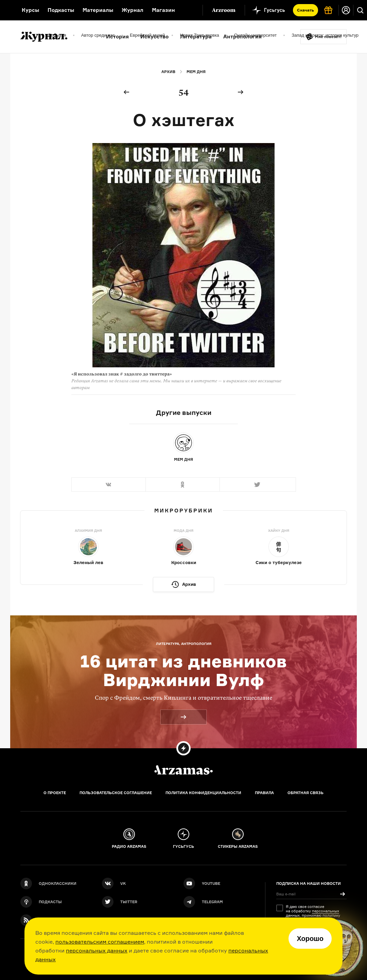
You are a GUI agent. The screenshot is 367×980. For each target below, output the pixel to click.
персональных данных (97, 950)
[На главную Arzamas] (6, 10)
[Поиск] (360, 10)
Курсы (30, 10)
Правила (264, 793)
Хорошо (310, 939)
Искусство (154, 37)
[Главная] (183, 770)
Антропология (242, 37)
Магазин (163, 10)
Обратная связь (305, 793)
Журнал (133, 10)
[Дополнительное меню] (190, 10)
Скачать (305, 10)
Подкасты (61, 10)
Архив (168, 72)
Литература (196, 37)
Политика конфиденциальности (203, 793)
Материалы (98, 10)
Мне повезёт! (328, 37)
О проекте (55, 793)
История (117, 37)
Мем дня (196, 72)
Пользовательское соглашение (116, 793)
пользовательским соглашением (100, 942)
